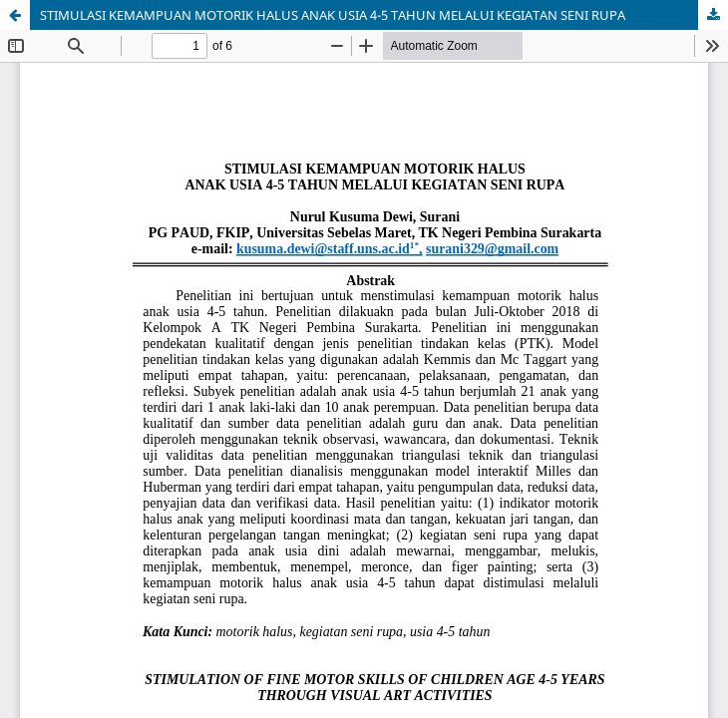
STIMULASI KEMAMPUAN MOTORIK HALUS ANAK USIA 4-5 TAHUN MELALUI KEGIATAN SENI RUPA (333, 15)
